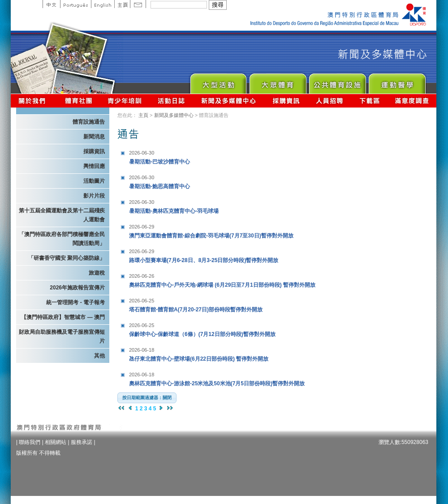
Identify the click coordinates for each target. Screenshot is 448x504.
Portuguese (75, 4)
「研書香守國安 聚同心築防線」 (67, 258)
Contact (138, 4)
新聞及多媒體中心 (229, 101)
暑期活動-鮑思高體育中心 (185, 181)
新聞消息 (94, 137)
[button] (147, 398)
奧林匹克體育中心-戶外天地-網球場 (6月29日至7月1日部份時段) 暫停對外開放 (222, 279)
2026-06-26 (142, 276)
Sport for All (278, 81)
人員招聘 (330, 101)
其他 (99, 356)
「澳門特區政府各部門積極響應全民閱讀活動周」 (62, 239)
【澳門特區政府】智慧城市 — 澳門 (63, 317)
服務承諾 (82, 442)
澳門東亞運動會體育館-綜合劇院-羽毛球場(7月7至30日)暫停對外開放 (211, 230)
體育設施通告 (89, 122)
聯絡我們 (30, 442)
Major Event (218, 81)
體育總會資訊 (78, 101)
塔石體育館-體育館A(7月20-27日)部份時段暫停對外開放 (196, 304)
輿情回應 (94, 166)
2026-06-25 (142, 301)
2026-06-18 (142, 350)
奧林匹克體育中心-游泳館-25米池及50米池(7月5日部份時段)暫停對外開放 (217, 378)
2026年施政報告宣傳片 (77, 288)
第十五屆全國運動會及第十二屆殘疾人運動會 (62, 215)
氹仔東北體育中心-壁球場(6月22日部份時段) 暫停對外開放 (199, 353)
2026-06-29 (142, 227)
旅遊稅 (97, 273)
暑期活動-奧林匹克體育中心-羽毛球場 (185, 205)
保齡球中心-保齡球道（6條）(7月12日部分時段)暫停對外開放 (202, 329)
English (103, 4)
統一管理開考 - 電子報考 (75, 302)
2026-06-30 (142, 153)
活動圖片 (94, 181)
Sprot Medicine (397, 81)
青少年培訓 (125, 101)
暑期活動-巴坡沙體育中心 (185, 156)
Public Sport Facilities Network (337, 81)
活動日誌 (172, 101)
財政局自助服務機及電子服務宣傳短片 (62, 336)
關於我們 (34, 101)
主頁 (122, 4)
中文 (51, 4)
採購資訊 (286, 101)
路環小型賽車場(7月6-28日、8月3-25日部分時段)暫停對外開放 (204, 255)
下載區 (369, 101)
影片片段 (94, 196)
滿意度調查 (412, 101)
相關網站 (56, 442)
